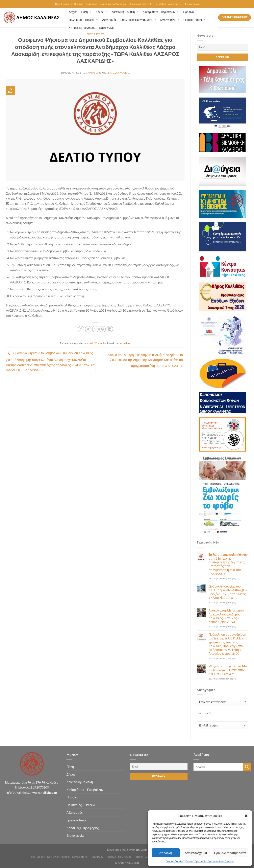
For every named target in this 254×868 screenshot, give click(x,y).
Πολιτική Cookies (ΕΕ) (142, 4)
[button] (246, 816)
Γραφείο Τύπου (195, 20)
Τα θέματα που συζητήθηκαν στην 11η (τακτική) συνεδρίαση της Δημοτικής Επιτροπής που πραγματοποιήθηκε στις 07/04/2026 (228, 564)
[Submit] (247, 767)
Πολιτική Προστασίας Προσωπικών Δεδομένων (210, 861)
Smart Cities (170, 20)
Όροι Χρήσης (62, 4)
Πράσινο (188, 12)
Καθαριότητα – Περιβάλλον (161, 12)
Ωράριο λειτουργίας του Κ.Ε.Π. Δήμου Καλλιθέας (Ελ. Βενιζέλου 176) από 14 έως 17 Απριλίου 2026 (228, 592)
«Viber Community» (170, 4)
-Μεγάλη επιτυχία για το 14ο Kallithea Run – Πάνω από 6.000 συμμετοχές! (228, 670)
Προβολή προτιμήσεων (230, 853)
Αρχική (73, 12)
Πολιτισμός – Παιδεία (84, 20)
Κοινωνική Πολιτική (125, 12)
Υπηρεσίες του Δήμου (82, 28)
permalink (125, 343)
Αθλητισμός (109, 20)
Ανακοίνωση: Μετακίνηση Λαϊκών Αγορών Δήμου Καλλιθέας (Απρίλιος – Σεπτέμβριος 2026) (226, 616)
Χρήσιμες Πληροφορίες (83, 828)
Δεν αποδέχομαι (196, 853)
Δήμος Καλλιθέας (119, 73)
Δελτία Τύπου (95, 34)
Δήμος (102, 12)
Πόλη (87, 12)
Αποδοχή (166, 853)
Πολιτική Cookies (175, 861)
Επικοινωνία (192, 4)
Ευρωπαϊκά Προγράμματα (138, 20)
